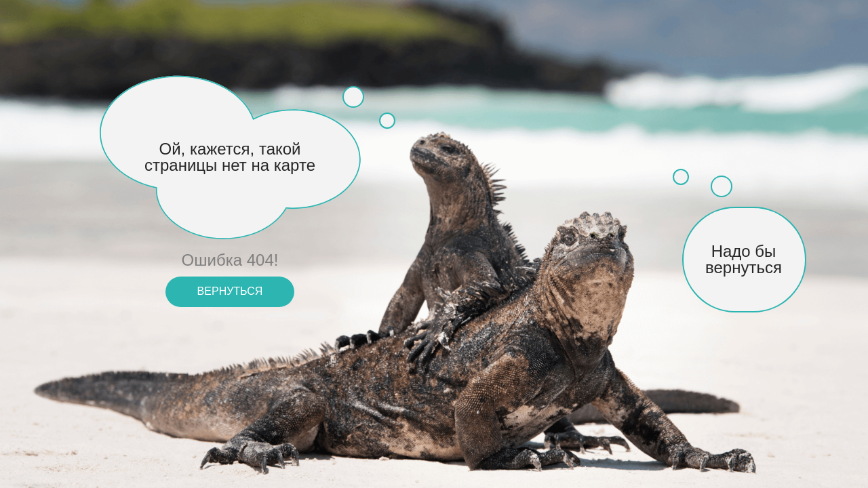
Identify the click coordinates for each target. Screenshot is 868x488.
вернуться (230, 291)
